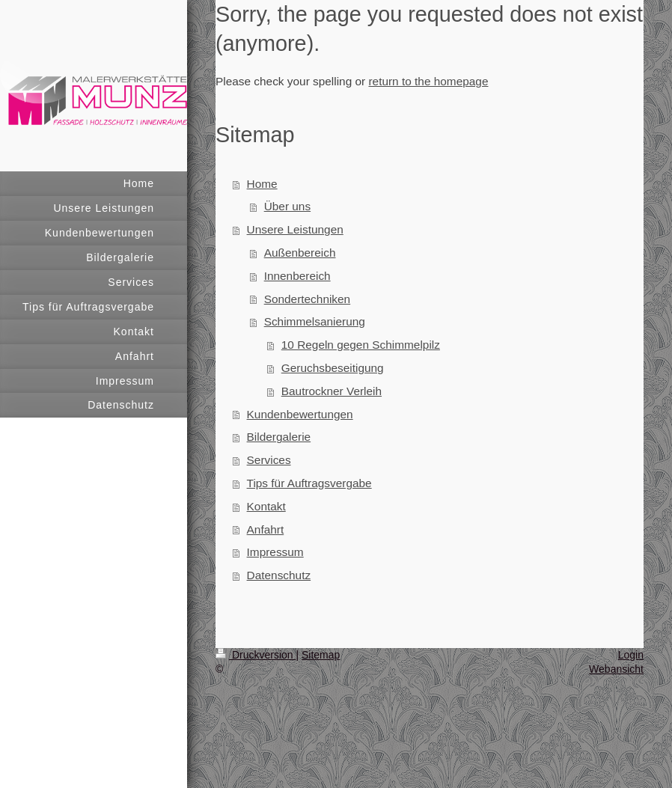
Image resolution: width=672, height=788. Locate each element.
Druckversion (256, 655)
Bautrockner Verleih (332, 391)
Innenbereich (297, 276)
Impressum (275, 552)
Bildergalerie (279, 437)
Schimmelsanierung (315, 321)
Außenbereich (300, 253)
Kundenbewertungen (300, 414)
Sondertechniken (308, 299)
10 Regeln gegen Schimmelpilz (361, 345)
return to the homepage (428, 81)
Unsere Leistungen (295, 229)
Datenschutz (279, 575)
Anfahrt (266, 529)
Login (631, 655)
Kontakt (266, 506)
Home (262, 184)
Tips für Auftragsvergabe (309, 483)
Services (269, 460)
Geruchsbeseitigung (333, 368)
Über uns (287, 206)
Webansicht (616, 669)
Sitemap (321, 655)
